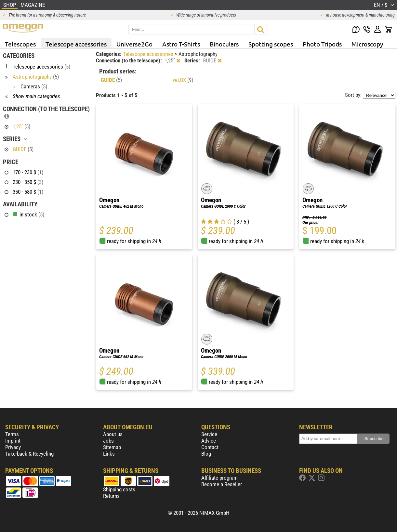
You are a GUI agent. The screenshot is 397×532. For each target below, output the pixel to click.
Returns (111, 496)
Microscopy (367, 44)
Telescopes (20, 44)
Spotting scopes (271, 44)
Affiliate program (219, 478)
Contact (210, 447)
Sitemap (112, 447)
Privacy (13, 447)
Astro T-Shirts (181, 44)
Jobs (108, 441)
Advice (209, 441)
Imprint (13, 441)
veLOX (183, 80)
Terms (12, 434)
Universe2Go (134, 44)
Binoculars (224, 44)
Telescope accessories (76, 44)
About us (113, 434)
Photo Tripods (322, 44)
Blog (206, 454)
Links (109, 454)
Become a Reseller (222, 484)
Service (209, 434)
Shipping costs (119, 489)
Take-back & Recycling (29, 454)
